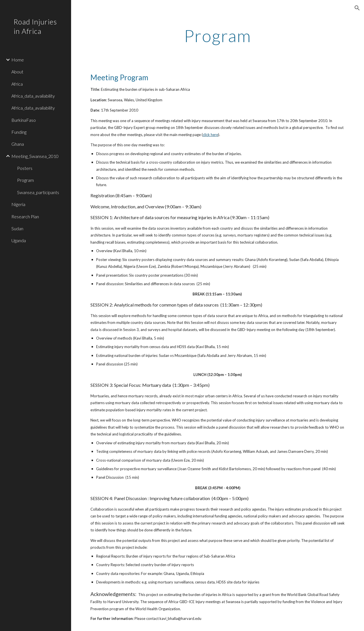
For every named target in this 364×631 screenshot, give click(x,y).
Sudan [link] (17, 228)
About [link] (17, 72)
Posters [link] (25, 168)
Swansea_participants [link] (38, 192)
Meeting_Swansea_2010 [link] (35, 156)
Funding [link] (19, 132)
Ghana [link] (18, 144)
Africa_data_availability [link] (33, 96)
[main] (217, 36)
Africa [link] (17, 84)
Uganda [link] (19, 240)
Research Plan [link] (25, 216)
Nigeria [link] (18, 204)
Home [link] (18, 60)
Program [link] (25, 180)
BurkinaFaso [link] (24, 120)
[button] (357, 8)
